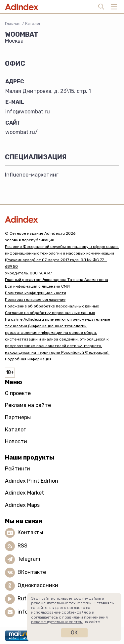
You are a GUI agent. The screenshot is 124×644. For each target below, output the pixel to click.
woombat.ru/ (21, 132)
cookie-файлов (76, 612)
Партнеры (18, 417)
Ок (74, 633)
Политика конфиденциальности (36, 293)
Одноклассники (38, 585)
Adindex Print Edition (32, 481)
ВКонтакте (32, 572)
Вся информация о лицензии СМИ (37, 286)
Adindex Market (24, 493)
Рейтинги (18, 469)
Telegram (29, 559)
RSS (22, 546)
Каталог (33, 23)
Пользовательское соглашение (35, 300)
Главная (13, 23)
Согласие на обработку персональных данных (50, 313)
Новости (16, 442)
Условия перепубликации (30, 240)
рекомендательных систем (57, 622)
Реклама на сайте (28, 405)
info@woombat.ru (28, 112)
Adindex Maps (22, 505)
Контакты (30, 532)
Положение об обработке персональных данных (52, 306)
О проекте (18, 393)
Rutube (27, 599)
